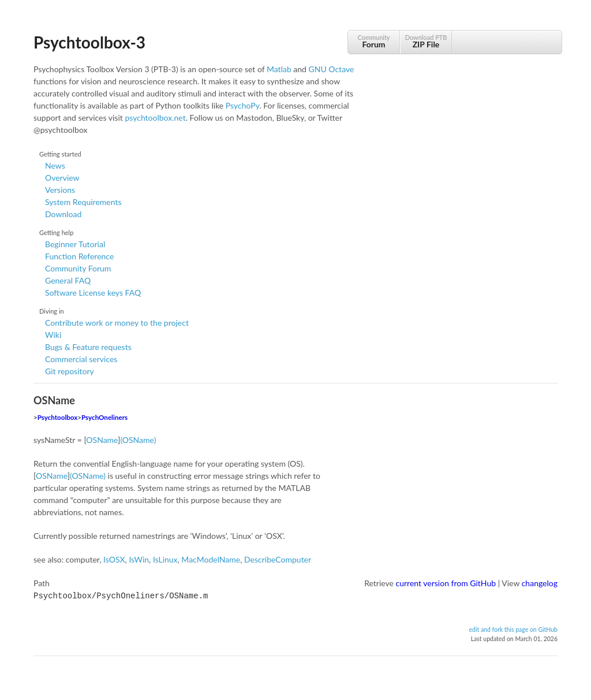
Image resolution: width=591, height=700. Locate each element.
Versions (60, 190)
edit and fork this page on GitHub (513, 628)
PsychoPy (243, 105)
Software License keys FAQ (93, 293)
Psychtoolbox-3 (89, 42)
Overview (62, 178)
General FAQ (68, 280)
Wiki (53, 335)
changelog (540, 583)
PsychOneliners (104, 417)
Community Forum (78, 268)
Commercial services (81, 359)
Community (374, 41)
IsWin (139, 559)
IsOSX (114, 559)
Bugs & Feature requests (88, 347)
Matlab (279, 69)
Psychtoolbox (58, 417)
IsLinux (165, 559)
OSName (102, 440)
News (55, 165)
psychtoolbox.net (155, 118)
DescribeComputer (278, 559)
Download (63, 214)
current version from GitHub (446, 583)
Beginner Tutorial (75, 244)
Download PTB (426, 41)
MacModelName (211, 559)
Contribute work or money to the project (117, 323)
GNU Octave (332, 69)
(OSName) (138, 440)
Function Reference (79, 256)
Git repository (70, 371)
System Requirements (83, 202)
